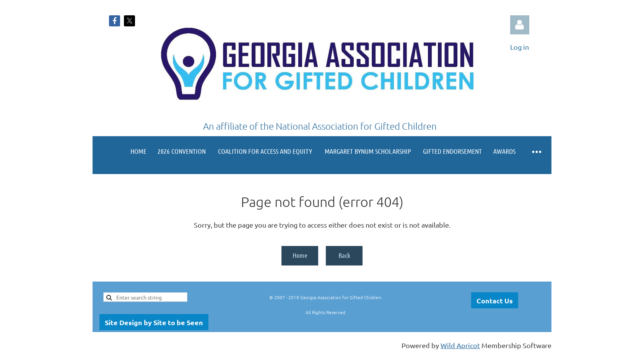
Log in (520, 25)
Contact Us (495, 300)
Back (344, 255)
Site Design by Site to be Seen (154, 322)
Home (300, 255)
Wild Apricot (460, 345)
